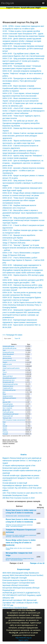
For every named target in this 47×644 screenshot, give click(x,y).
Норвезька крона (8, 386)
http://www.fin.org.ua (23, 638)
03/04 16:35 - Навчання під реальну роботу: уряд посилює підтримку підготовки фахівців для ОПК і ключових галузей (23, 288)
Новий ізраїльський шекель (11, 368)
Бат (4, 400)
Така (4, 350)
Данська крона (7, 358)
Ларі (4, 424)
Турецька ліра (7, 418)
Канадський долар (8, 352)
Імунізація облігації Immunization (16, 585)
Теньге (5, 372)
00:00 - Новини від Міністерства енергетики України (23, 36)
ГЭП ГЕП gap (8, 605)
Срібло (5, 430)
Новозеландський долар (10, 384)
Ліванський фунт (8, 376)
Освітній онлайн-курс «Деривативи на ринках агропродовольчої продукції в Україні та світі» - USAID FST (22, 478)
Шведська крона (8, 396)
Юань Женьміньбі (8, 354)
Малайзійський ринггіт (9, 378)
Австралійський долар (10, 348)
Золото (5, 428)
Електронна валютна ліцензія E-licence (18, 580)
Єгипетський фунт (8, 406)
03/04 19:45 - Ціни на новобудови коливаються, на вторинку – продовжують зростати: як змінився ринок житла (23, 163)
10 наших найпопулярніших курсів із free (19, 466)
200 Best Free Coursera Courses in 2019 (18, 498)
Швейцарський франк (9, 398)
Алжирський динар (8, 346)
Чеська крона (7, 356)
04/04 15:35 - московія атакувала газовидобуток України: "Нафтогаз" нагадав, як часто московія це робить (23, 73)
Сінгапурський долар (9, 390)
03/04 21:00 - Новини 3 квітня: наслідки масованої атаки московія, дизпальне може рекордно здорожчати (23, 136)
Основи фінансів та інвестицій (15, 483)
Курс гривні (8, 338)
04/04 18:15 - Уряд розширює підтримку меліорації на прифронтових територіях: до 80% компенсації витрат (23, 49)
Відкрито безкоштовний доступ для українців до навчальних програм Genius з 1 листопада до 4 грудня (22, 461)
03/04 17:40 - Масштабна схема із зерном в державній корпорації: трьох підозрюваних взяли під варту (22, 213)
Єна (4, 370)
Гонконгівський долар (9, 360)
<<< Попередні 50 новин (12, 335)
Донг (4, 392)
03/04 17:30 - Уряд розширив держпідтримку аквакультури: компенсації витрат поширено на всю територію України (23, 220)
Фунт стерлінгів (7, 408)
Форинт (5, 362)
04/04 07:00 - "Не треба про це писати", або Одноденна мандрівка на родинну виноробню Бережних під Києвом (21, 123)
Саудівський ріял (8, 388)
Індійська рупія (7, 364)
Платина (5, 432)
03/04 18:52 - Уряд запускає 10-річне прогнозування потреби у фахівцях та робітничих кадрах (22, 183)
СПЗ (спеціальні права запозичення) (14, 420)
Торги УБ (17, 338)
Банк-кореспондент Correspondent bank (19, 583)
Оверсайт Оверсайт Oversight (15, 578)
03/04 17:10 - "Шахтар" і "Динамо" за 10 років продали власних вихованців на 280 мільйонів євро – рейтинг (23, 248)
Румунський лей (8, 416)
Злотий (5, 426)
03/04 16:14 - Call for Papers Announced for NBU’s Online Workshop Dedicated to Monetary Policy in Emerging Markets (22, 305)
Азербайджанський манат (11, 414)
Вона (4, 374)
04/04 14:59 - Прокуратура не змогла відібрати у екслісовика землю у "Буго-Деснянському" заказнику (22, 81)
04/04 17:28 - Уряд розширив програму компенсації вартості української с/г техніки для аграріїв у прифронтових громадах (23, 61)
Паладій (5, 434)
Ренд (4, 394)
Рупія (4, 366)
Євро (4, 422)
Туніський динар (8, 404)
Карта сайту (24, 640)
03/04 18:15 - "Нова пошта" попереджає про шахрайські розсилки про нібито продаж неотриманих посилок (20, 200)
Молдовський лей (8, 382)
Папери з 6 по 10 (37, 563)
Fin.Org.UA (8, 3)
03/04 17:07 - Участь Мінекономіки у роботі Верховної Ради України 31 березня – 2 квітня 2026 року (23, 260)
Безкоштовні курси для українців (16, 468)
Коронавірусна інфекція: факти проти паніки (20, 485)
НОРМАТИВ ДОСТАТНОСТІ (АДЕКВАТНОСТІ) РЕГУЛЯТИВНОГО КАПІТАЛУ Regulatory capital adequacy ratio (22, 595)
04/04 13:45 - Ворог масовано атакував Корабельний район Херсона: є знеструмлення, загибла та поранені (22, 88)
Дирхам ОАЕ (7, 402)
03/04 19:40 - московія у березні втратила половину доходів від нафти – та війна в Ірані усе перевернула (23, 171)
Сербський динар (8, 412)
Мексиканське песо (9, 380)
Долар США (6, 410)
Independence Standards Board (15, 608)
